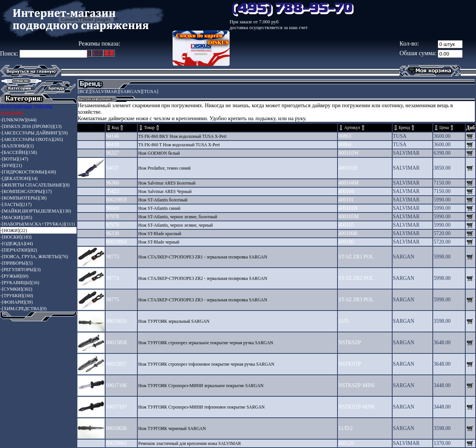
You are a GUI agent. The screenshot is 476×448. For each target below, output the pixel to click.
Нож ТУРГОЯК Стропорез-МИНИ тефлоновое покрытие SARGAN (201, 407)
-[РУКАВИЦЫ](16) (20, 283)
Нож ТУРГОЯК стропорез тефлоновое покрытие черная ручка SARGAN (206, 364)
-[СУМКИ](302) (16, 289)
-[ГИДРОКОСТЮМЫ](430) (28, 172)
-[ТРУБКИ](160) (17, 296)
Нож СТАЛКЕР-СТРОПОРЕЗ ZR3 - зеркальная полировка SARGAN (203, 300)
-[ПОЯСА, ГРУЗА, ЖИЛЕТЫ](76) (34, 257)
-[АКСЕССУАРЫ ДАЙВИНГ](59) (34, 133)
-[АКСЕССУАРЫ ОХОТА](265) (32, 139)
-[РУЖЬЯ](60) (14, 276)
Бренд (404, 128)
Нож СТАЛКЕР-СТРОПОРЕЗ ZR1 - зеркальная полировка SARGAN (203, 257)
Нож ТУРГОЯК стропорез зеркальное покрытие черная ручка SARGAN (206, 343)
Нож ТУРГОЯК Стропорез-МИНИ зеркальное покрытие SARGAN (201, 386)
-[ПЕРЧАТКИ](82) (19, 250)
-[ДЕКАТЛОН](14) (19, 178)
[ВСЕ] (84, 92)
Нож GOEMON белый (159, 153)
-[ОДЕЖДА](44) (17, 244)
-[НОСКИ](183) (16, 237)
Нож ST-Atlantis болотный (163, 200)
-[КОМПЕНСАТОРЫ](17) (26, 191)
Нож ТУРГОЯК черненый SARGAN (172, 429)
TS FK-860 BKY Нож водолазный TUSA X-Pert (182, 137)
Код (115, 128)
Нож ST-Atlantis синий (159, 208)
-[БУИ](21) (11, 165)
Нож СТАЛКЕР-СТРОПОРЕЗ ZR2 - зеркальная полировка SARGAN (203, 279)
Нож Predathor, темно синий (164, 168)
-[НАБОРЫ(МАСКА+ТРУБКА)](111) (38, 224)
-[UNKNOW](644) (18, 120)
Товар (149, 128)
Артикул (352, 128)
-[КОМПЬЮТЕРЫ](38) (24, 198)
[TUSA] (150, 92)
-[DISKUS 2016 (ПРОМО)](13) (31, 126)
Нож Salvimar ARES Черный (165, 192)
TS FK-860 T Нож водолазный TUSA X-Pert (179, 145)
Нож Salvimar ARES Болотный (167, 183)
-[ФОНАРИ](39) (17, 302)
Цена (444, 128)
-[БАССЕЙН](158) (19, 152)
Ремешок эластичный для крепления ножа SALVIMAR (190, 444)
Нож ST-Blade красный (160, 234)
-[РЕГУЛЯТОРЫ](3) (20, 270)
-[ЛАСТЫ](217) (16, 204)
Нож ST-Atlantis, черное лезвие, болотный (178, 217)
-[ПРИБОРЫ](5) (16, 263)
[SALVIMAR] (104, 92)
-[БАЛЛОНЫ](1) (17, 146)
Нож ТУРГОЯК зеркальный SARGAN (174, 321)
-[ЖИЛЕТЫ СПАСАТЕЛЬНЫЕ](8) (35, 185)
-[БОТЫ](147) (14, 159)
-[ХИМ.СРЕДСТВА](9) (24, 309)
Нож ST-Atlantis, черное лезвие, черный (175, 225)
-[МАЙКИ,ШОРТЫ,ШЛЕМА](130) (36, 211)
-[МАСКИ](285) (16, 217)
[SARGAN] (131, 92)
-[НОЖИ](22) (14, 231)
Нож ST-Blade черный (159, 242)
